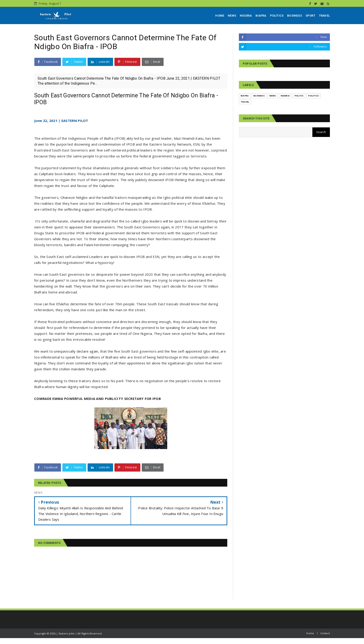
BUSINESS (294, 16)
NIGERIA (246, 16)
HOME (220, 16)
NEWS (232, 16)
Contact (325, 633)
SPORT (310, 16)
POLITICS (277, 16)
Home (310, 633)
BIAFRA (261, 16)
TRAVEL (324, 16)
